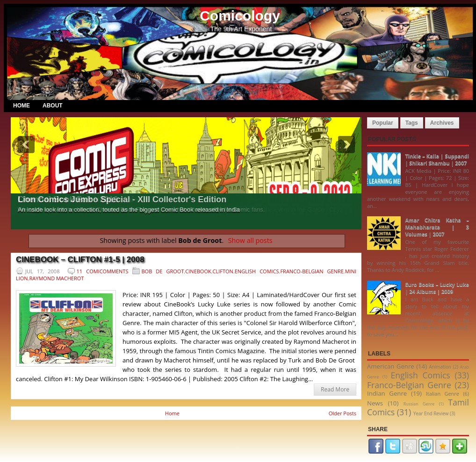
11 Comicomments (103, 271)
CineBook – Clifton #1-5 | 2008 (80, 259)
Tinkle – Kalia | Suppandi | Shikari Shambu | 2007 (437, 159)
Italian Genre (443, 394)
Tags (412, 123)
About (53, 106)
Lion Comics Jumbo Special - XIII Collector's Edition (122, 199)
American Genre (391, 366)
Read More (335, 389)
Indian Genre (387, 393)
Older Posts (343, 413)
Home (22, 106)
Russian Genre (419, 404)
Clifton (223, 271)
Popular (383, 123)
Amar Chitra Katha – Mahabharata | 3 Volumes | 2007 (437, 227)
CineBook (198, 271)
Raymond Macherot (57, 278)
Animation (440, 367)
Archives (442, 123)
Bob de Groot (163, 271)
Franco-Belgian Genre (312, 271)
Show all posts (250, 240)
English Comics (257, 271)
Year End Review (431, 413)
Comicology (240, 16)
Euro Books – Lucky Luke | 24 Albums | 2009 (437, 288)
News (375, 403)
